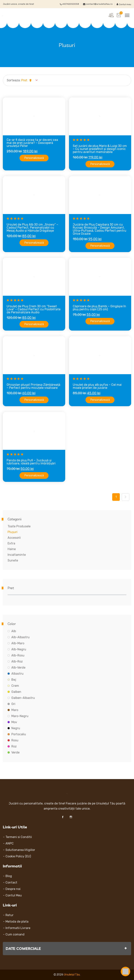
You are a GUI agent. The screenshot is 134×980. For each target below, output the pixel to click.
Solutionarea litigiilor (20, 850)
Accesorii (14, 538)
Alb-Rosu (18, 655)
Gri (13, 704)
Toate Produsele (19, 526)
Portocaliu (19, 734)
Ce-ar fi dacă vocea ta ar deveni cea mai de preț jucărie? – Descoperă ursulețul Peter (32, 143)
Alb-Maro (18, 643)
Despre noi (13, 889)
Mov (14, 722)
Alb (14, 631)
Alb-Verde (18, 668)
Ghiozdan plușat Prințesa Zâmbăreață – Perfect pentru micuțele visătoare (33, 386)
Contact (11, 882)
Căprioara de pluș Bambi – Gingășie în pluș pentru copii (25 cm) (99, 308)
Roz (14, 746)
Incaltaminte (17, 555)
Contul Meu (14, 895)
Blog (9, 876)
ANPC (10, 843)
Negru (16, 728)
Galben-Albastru (23, 698)
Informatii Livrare (18, 928)
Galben (16, 692)
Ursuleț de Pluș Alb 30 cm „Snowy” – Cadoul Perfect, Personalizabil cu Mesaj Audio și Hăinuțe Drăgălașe (32, 228)
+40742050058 (69, 4)
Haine (12, 549)
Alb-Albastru (20, 637)
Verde (15, 752)
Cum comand (15, 934)
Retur (9, 915)
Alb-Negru (19, 649)
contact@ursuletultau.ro (98, 4)
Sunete (13, 560)
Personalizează (34, 158)
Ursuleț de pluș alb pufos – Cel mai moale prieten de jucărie (97, 386)
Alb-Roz (17, 661)
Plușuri (13, 532)
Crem (15, 686)
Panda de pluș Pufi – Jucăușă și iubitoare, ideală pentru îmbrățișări (31, 462)
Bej (14, 680)
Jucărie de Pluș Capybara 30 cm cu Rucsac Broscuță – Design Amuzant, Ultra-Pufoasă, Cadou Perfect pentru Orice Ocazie (100, 229)
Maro (15, 710)
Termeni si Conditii (19, 837)
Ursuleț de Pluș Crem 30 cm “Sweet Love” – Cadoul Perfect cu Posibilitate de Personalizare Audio (34, 309)
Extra (11, 543)
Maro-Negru (20, 716)
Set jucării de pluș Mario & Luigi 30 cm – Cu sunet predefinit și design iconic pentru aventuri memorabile (100, 149)
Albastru (17, 674)
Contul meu (124, 4)
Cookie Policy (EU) (18, 856)
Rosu (15, 740)
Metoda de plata (17, 922)
